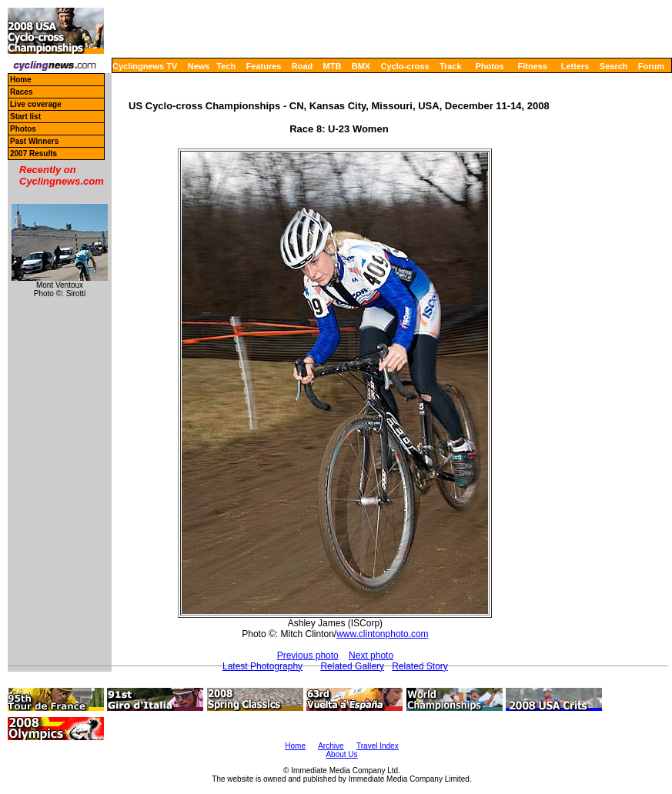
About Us (341, 754)
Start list (25, 117)
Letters (575, 66)
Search (614, 66)
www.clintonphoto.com (382, 634)
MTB (333, 66)
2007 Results (33, 153)
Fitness (532, 66)
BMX (361, 66)
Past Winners (34, 141)
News (199, 66)
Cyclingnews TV (145, 66)
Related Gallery (352, 666)
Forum (651, 66)
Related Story (420, 666)
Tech (226, 66)
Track (451, 66)
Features (264, 66)
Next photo (371, 656)
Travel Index (378, 746)
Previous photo (308, 656)
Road (303, 66)
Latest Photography (262, 666)
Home (21, 80)
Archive (331, 746)
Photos (489, 66)
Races (21, 92)
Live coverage (36, 104)
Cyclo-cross (405, 66)
